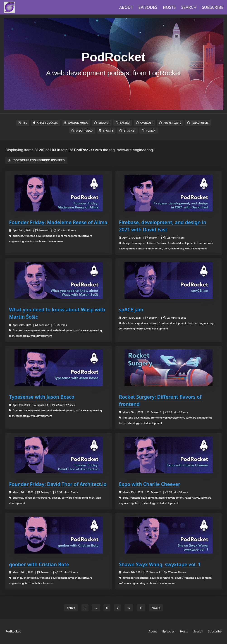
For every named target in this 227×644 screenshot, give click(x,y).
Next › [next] (156, 608)
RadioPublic (198, 123)
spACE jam (131, 309)
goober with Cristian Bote (39, 564)
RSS (23, 123)
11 (141, 608)
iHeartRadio (82, 131)
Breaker (102, 123)
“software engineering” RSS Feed (36, 160)
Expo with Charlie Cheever (150, 484)
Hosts (169, 7)
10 (129, 608)
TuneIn (149, 131)
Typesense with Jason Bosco (42, 397)
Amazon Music (76, 123)
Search (189, 7)
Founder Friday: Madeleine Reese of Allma (58, 222)
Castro (123, 123)
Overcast (144, 123)
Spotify (106, 131)
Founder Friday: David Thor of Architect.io (58, 484)
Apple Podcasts (45, 123)
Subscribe (213, 7)
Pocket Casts (170, 123)
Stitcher (127, 131)
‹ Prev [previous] (71, 608)
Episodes (148, 7)
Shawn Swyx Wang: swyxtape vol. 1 (160, 564)
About (126, 7)
